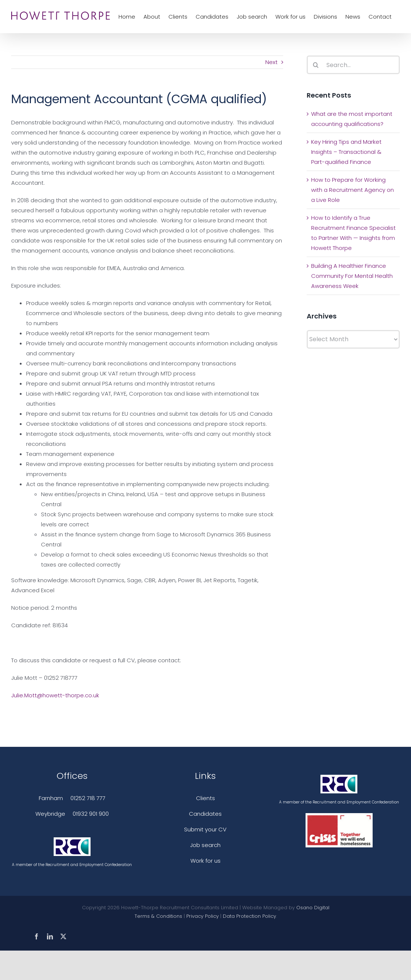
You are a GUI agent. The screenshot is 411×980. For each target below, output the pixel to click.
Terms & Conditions (158, 916)
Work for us (205, 861)
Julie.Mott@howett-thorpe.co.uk (55, 695)
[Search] (316, 65)
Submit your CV (205, 829)
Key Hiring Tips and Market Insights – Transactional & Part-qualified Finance (346, 152)
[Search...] (353, 65)
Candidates (205, 814)
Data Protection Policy (249, 916)
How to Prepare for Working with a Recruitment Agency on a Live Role (352, 190)
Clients (205, 798)
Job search (205, 845)
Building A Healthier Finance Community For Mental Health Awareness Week (352, 276)
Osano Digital (313, 908)
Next (271, 62)
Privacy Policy (203, 916)
